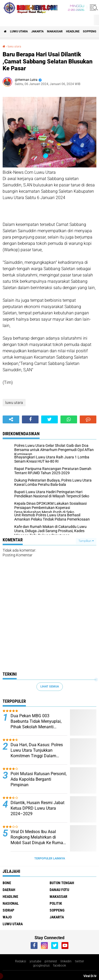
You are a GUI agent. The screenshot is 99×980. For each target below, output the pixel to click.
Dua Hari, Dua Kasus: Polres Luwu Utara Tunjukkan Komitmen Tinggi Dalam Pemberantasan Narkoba (37, 750)
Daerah (9, 890)
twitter (79, 961)
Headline (73, 31)
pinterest (51, 961)
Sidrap (8, 910)
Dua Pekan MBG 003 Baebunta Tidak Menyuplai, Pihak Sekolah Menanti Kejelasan (36, 721)
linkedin (66, 961)
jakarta (37, 31)
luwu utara (19, 31)
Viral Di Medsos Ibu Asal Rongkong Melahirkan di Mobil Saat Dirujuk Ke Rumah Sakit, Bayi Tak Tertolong (38, 837)
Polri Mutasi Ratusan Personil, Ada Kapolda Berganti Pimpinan (39, 779)
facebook (60, 966)
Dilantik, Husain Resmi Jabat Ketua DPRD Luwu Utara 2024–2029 (37, 808)
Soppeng (90, 31)
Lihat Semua (50, 687)
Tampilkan (86, 541)
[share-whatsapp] (69, 419)
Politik (56, 903)
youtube (35, 961)
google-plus (41, 966)
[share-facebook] (30, 419)
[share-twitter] (49, 419)
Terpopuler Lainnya (50, 858)
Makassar (55, 31)
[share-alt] (11, 419)
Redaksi (21, 961)
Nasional (11, 903)
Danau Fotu (59, 890)
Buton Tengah (62, 883)
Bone (7, 883)
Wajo (7, 917)
